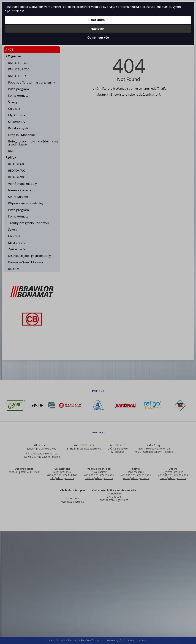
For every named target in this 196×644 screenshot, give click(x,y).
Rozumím (98, 20)
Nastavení (98, 29)
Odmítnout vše (98, 38)
